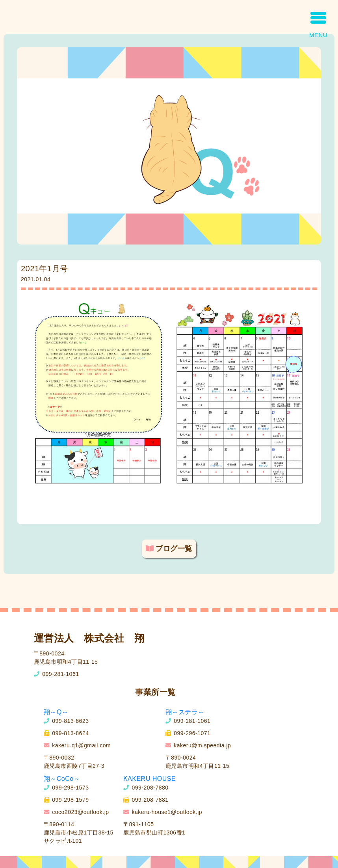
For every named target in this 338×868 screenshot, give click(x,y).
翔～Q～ (56, 712)
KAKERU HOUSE (149, 779)
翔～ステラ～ (185, 712)
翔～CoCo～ (62, 779)
